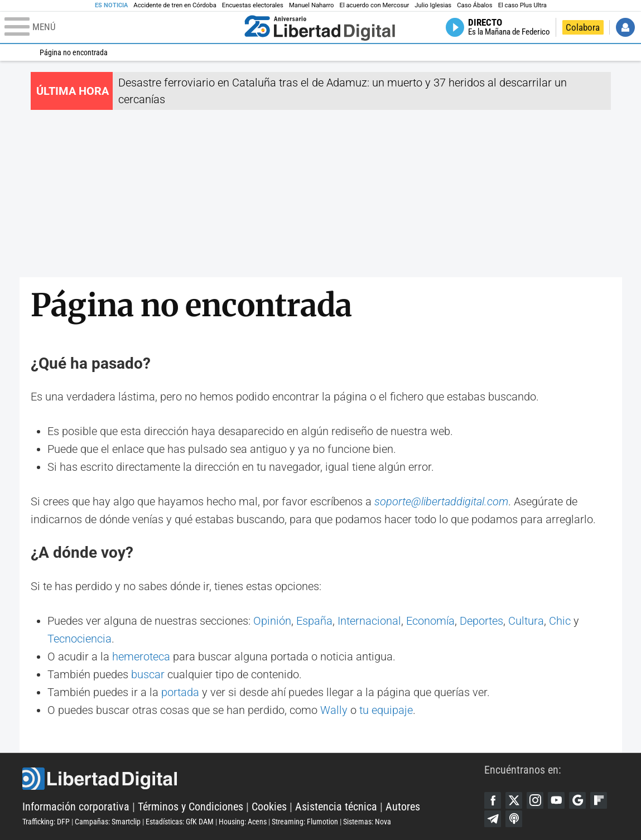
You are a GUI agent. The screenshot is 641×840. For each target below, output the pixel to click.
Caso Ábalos (474, 5)
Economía (430, 621)
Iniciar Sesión (625, 27)
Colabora (583, 27)
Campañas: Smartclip (108, 822)
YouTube (556, 800)
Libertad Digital (253, 779)
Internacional (369, 621)
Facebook (493, 800)
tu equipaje (386, 710)
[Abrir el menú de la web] (122, 27)
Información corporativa (76, 807)
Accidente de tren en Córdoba (175, 5)
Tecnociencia (79, 639)
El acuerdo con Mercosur (374, 5)
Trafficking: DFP (46, 822)
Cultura (526, 621)
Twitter (514, 800)
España (314, 621)
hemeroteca (141, 656)
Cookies (269, 807)
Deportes (481, 621)
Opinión (272, 621)
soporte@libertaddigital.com (441, 501)
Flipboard (599, 800)
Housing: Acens (243, 822)
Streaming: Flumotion (305, 822)
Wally (334, 710)
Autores (403, 807)
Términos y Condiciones (191, 807)
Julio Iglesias (433, 5)
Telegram (493, 819)
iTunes (514, 819)
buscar (148, 674)
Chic (560, 621)
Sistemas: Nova (367, 822)
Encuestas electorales (253, 5)
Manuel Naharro (312, 5)
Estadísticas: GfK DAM (180, 822)
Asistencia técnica (336, 807)
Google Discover (577, 800)
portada (180, 692)
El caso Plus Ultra (522, 5)
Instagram (535, 800)
